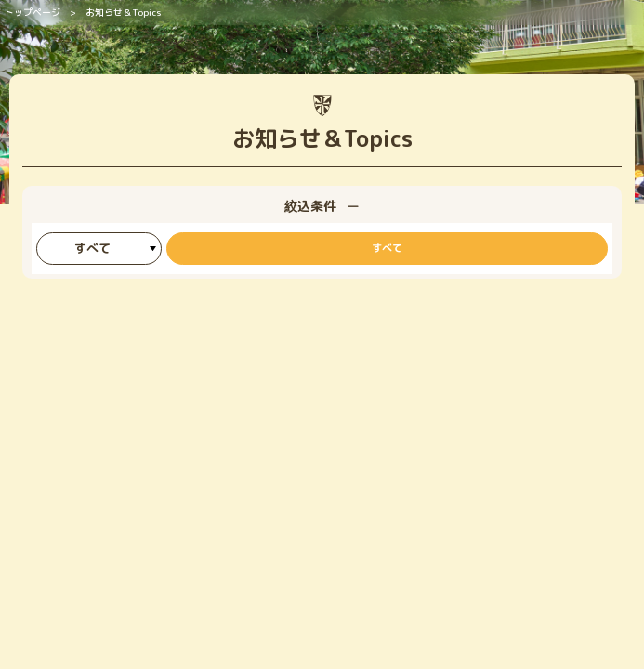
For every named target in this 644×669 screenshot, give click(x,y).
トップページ (33, 12)
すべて (387, 248)
